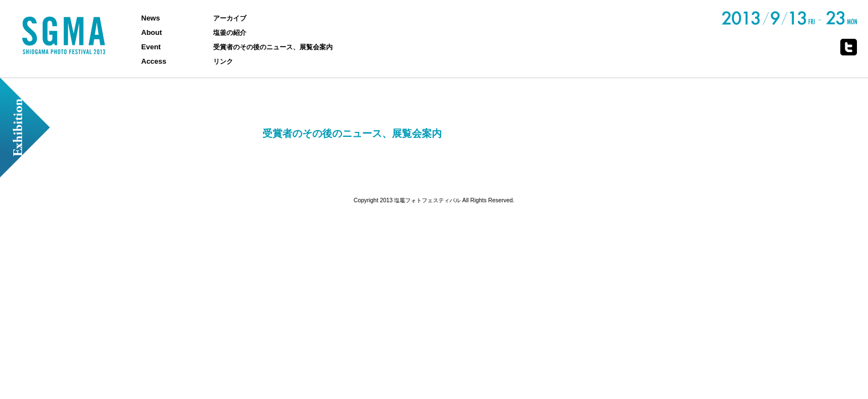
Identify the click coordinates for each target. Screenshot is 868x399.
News (151, 18)
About (152, 32)
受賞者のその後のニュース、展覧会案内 (273, 47)
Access (154, 61)
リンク (223, 61)
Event (151, 47)
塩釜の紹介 (230, 32)
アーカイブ (230, 18)
